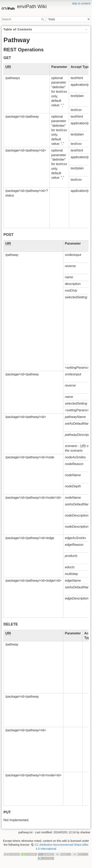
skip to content (81, 3)
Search (43, 19)
